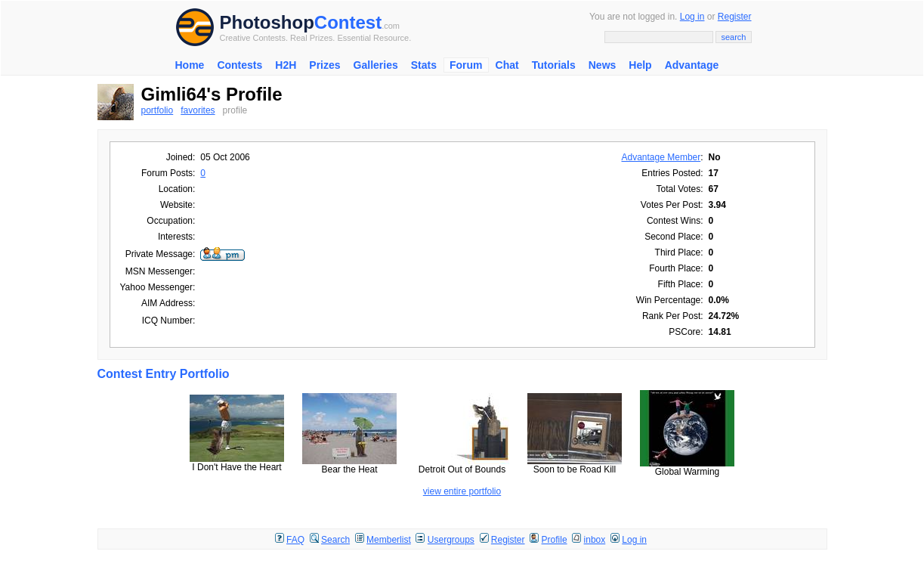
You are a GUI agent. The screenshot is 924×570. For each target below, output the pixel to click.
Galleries (376, 65)
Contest (348, 22)
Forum (466, 65)
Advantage (692, 65)
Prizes (324, 65)
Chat (507, 65)
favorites (198, 110)
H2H (286, 65)
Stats (424, 65)
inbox (595, 540)
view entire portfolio (462, 491)
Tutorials (554, 65)
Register (735, 17)
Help (640, 65)
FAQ (295, 540)
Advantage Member (661, 157)
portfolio (158, 110)
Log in (692, 17)
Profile (555, 540)
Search (335, 540)
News (603, 65)
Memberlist (389, 540)
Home (190, 65)
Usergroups (451, 540)
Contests (239, 65)
